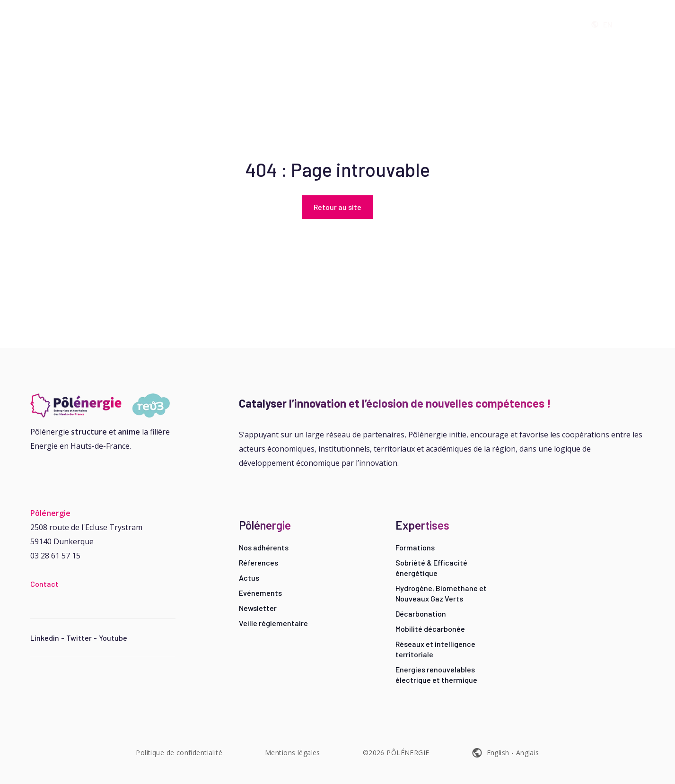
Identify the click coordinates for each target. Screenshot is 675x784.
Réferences (259, 562)
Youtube (113, 638)
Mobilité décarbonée (430, 629)
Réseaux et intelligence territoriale (435, 649)
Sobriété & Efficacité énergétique (431, 568)
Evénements (260, 593)
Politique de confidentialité (179, 753)
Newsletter (258, 608)
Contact (44, 584)
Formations (415, 547)
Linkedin (45, 638)
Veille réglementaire (273, 623)
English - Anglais (513, 753)
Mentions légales (293, 753)
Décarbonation (421, 614)
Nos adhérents (264, 547)
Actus (249, 578)
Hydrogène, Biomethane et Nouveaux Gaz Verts (441, 593)
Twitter (79, 638)
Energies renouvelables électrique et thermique (436, 675)
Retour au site (337, 207)
